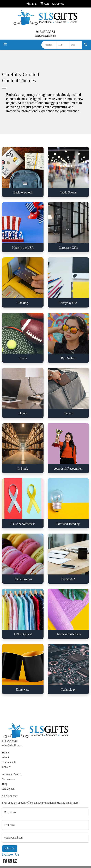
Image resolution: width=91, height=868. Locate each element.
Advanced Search (12, 774)
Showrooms (9, 779)
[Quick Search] (49, 45)
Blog (5, 784)
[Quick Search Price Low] (63, 45)
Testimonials (9, 762)
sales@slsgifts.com (45, 36)
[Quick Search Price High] (76, 45)
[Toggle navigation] (5, 45)
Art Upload (8, 789)
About (5, 757)
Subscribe (10, 848)
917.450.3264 (46, 32)
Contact (6, 767)
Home (5, 753)
